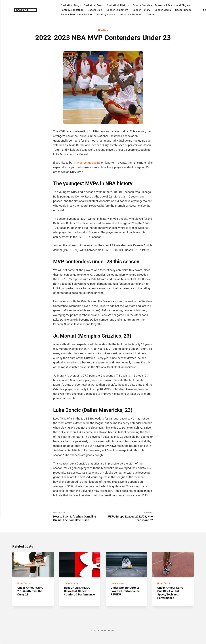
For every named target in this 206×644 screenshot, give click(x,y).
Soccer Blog (95, 10)
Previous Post (78, 517)
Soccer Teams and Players (77, 15)
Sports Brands (142, 5)
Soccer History (141, 10)
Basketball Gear (93, 5)
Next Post (128, 517)
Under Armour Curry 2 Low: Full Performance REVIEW (125, 591)
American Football (130, 15)
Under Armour (24, 583)
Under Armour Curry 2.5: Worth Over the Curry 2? (30, 591)
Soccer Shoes (183, 10)
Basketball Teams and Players (172, 5)
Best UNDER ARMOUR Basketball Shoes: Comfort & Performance (79, 591)
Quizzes (150, 15)
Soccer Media (163, 10)
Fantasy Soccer (106, 15)
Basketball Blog (70, 5)
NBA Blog (103, 30)
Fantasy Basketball (72, 10)
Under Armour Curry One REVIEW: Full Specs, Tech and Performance (170, 593)
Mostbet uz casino (89, 163)
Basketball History (118, 5)
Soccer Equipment (117, 10)
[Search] (205, 10)
